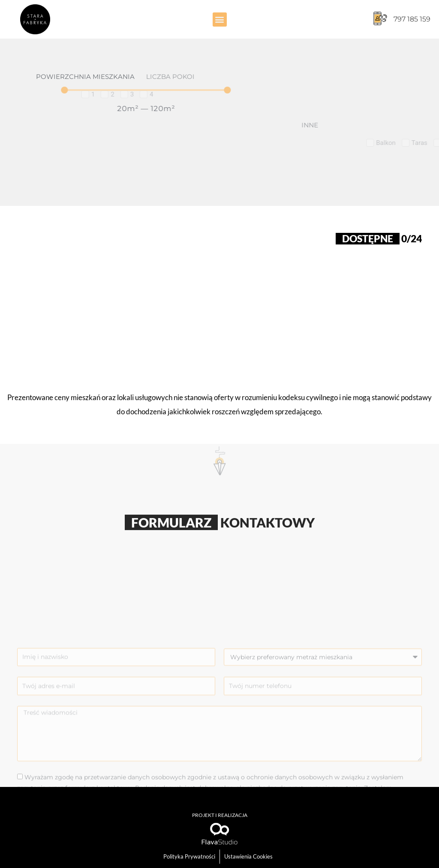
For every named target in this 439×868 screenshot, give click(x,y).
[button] (220, 20)
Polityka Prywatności (189, 856)
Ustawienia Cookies (248, 856)
